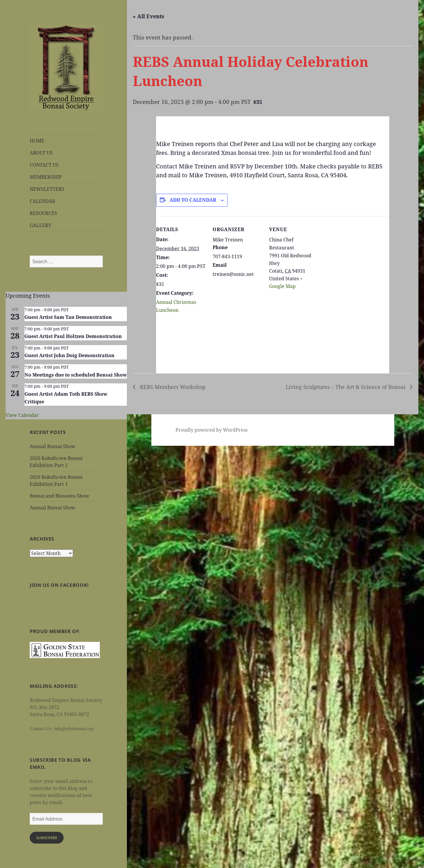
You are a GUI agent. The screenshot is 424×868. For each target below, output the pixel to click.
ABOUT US (41, 153)
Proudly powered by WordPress (212, 430)
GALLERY (40, 225)
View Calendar (22, 415)
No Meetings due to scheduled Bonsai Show (76, 375)
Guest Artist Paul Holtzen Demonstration (73, 336)
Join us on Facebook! (59, 585)
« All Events (149, 16)
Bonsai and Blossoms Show (59, 496)
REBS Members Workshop (172, 387)
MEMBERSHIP (46, 177)
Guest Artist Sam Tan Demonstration (68, 317)
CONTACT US (44, 165)
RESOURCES (43, 213)
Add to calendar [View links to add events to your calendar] (193, 200)
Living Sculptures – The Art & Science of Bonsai (346, 387)
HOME (37, 141)
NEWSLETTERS (47, 189)
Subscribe (47, 838)
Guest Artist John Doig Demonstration (69, 355)
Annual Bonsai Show (53, 446)
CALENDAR (43, 201)
